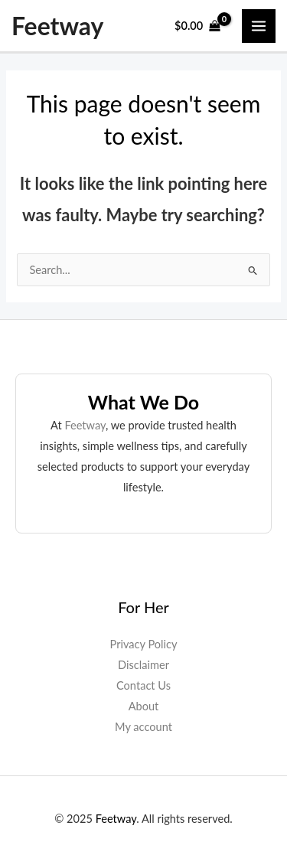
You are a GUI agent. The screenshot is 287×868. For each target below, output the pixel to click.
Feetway (57, 26)
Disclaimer (143, 665)
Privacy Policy (144, 644)
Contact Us (143, 685)
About (144, 706)
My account (143, 727)
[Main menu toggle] (259, 26)
